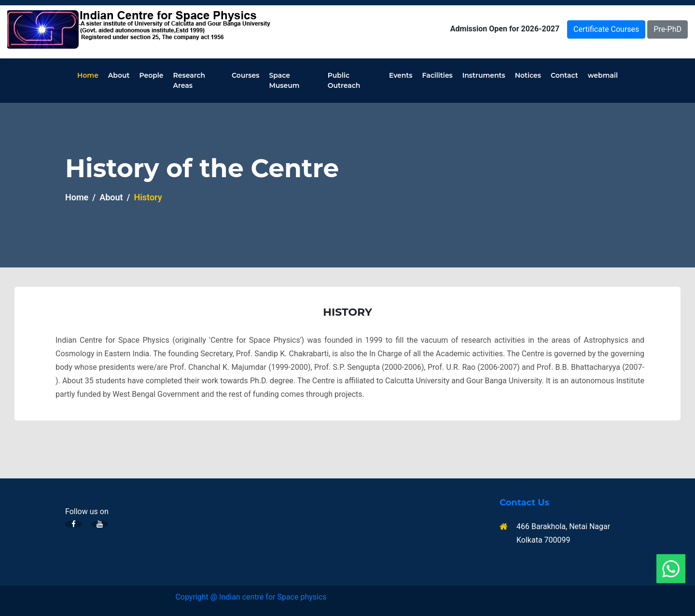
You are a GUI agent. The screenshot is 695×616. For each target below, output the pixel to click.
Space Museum (284, 80)
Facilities (438, 75)
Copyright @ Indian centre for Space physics (251, 597)
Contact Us (524, 503)
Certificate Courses (606, 29)
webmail (603, 75)
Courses (245, 75)
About (119, 75)
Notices (528, 75)
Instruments (484, 75)
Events (401, 75)
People (151, 75)
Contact (564, 75)
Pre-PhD (667, 29)
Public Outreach (344, 80)
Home (88, 75)
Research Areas (189, 80)
